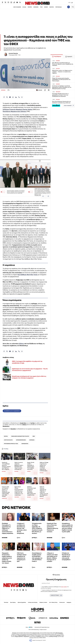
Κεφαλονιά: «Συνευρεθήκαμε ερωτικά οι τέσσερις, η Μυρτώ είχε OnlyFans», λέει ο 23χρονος (6, 466)
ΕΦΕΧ (34, 436)
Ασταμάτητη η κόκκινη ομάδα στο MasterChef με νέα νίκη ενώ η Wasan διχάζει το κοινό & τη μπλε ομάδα (67, 528)
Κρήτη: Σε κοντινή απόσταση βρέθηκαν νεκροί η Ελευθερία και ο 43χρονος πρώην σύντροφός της (19, 466)
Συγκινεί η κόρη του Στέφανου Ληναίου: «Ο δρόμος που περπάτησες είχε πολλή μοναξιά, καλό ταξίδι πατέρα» (6, 492)
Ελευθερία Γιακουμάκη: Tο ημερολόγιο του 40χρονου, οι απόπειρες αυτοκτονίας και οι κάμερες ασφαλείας (7, 528)
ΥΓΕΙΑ (41, 7)
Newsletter (13, 429)
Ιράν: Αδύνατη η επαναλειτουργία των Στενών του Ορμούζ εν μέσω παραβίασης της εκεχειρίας (63, 64)
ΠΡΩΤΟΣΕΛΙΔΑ (59, 7)
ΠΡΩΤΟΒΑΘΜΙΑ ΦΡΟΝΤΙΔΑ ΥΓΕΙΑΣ (11, 444)
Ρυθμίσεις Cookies (43, 602)
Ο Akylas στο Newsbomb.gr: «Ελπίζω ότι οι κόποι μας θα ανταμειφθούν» (66, 556)
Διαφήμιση (69, 602)
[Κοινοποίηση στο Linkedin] (16, 97)
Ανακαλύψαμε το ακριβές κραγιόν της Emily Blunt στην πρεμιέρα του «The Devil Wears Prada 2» (37, 557)
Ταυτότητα (6, 602)
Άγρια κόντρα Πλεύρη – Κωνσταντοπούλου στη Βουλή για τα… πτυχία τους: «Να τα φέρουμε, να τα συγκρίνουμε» (19, 491)
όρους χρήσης (64, 587)
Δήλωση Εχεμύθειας (22, 602)
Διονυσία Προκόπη (13, 53)
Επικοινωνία (62, 602)
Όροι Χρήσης (13, 602)
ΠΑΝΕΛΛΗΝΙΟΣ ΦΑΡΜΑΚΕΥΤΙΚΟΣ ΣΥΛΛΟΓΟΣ (20, 436)
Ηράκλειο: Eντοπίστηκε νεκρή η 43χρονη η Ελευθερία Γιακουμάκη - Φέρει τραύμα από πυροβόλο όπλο (31, 491)
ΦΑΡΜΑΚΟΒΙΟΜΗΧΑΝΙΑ (21, 440)
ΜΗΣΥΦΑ (6, 436)
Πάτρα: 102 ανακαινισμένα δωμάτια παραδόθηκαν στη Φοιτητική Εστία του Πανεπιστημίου (61, 80)
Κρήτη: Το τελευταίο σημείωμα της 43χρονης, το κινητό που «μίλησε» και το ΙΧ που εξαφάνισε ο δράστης (44, 492)
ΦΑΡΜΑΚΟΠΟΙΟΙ (25, 444)
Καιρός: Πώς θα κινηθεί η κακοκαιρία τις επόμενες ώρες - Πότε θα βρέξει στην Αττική (31, 466)
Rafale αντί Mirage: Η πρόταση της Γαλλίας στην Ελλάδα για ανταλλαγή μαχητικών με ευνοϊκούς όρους (44, 467)
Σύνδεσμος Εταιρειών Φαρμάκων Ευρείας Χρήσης (17, 109)
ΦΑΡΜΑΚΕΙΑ (32, 440)
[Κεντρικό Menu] (73, 7)
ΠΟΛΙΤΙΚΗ (30, 7)
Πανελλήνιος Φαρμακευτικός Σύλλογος (14, 111)
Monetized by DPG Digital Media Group (42, 627)
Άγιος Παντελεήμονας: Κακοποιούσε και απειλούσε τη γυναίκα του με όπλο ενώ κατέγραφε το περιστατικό (61, 103)
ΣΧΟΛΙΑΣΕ (39, 90)
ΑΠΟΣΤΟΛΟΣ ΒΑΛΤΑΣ (8, 440)
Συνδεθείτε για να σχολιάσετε (12, 411)
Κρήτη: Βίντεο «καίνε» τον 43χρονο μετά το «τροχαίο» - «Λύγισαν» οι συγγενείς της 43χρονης (62, 72)
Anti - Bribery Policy (53, 602)
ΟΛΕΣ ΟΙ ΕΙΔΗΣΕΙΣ (17, 7)
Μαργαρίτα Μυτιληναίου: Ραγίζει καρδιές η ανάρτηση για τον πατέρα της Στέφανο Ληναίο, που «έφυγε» (7, 558)
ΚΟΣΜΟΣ (46, 7)
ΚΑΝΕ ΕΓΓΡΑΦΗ (56, 595)
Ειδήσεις (21, 344)
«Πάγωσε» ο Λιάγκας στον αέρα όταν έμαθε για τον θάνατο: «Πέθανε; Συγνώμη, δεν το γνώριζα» (52, 557)
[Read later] (49, 90)
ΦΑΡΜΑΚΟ (3, 90)
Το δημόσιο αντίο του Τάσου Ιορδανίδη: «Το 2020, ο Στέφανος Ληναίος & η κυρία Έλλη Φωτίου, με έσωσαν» (37, 528)
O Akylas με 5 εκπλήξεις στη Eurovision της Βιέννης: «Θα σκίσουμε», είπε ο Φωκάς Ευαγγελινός (22, 528)
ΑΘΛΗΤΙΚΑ (52, 7)
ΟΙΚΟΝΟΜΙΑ (36, 7)
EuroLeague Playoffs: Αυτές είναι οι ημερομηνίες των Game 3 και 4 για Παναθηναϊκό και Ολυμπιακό (60, 95)
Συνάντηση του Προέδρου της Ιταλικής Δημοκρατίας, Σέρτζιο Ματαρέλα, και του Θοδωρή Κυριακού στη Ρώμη (62, 87)
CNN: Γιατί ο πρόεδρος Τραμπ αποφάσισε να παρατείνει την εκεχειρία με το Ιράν (22, 557)
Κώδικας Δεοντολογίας (33, 602)
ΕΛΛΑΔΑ (24, 7)
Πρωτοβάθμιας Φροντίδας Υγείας (28, 275)
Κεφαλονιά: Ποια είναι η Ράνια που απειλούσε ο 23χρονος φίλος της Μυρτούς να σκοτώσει (52, 528)
